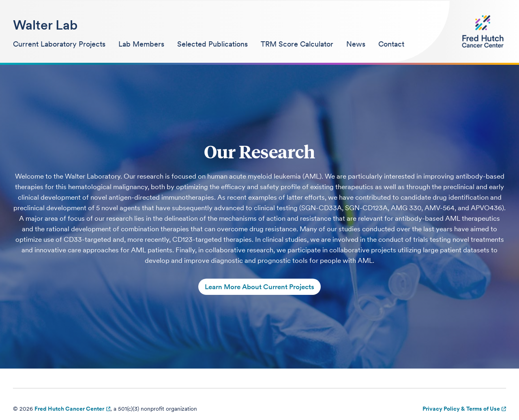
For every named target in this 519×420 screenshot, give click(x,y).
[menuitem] (59, 45)
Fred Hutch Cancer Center (69, 409)
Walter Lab (45, 25)
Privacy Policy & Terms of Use (461, 409)
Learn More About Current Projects (259, 287)
